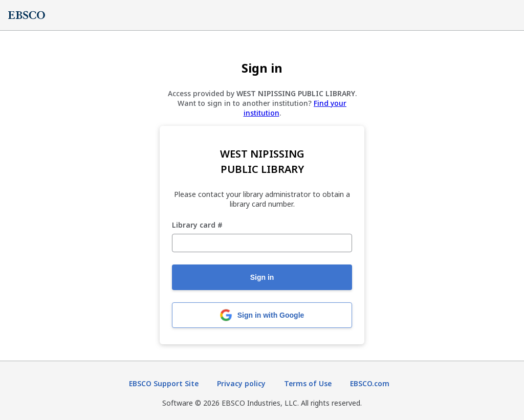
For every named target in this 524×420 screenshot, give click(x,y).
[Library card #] (262, 243)
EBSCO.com (370, 383)
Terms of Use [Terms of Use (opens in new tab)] (308, 383)
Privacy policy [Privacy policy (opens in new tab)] (241, 383)
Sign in (262, 277)
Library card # (197, 225)
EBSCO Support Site (164, 383)
